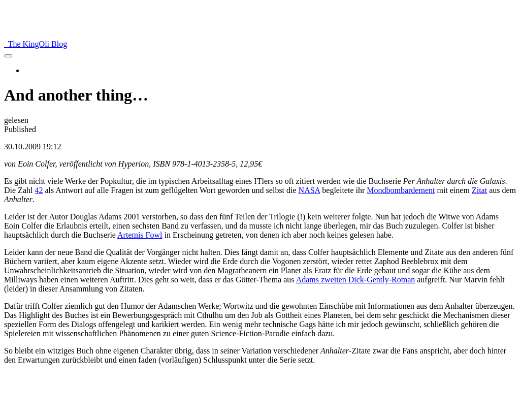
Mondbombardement (401, 190)
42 (39, 190)
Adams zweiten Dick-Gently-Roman (356, 280)
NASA (310, 190)
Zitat (479, 190)
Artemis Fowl (140, 235)
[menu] (8, 56)
